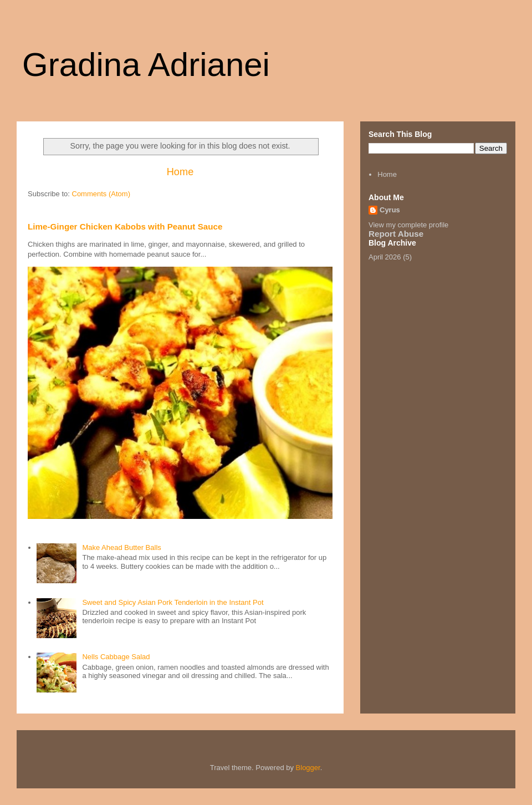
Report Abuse (396, 234)
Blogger (308, 768)
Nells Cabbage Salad (116, 657)
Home (180, 172)
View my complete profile (408, 225)
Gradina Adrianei (146, 65)
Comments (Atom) (101, 194)
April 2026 (385, 257)
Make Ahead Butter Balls (121, 547)
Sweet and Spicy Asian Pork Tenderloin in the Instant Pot (173, 602)
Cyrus (390, 210)
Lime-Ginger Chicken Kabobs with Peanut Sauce (125, 226)
